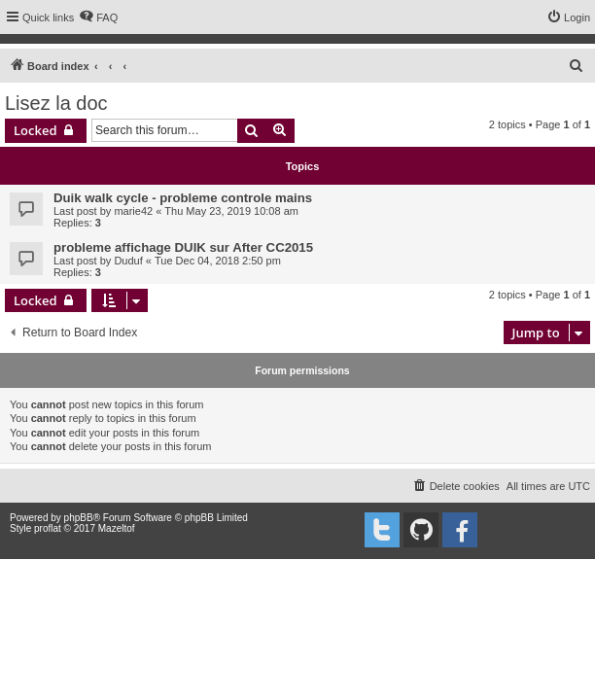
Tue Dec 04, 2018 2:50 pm (218, 261)
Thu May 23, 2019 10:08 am (231, 211)
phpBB (79, 518)
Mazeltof (117, 528)
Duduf (128, 261)
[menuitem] (98, 17)
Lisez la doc (56, 103)
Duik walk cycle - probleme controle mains (183, 198)
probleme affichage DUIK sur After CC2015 (183, 247)
